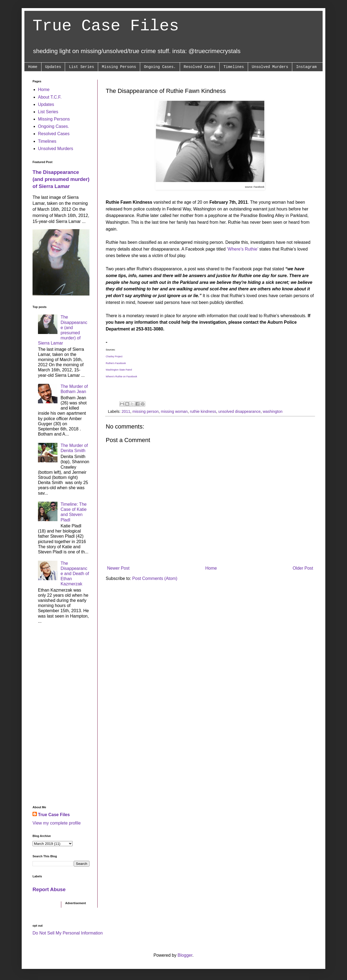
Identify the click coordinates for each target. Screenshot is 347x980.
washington (273, 411)
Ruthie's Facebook (116, 363)
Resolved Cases (200, 67)
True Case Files (106, 26)
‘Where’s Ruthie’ (243, 249)
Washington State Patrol (119, 370)
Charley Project (114, 356)
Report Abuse (49, 889)
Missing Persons (119, 67)
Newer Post (118, 568)
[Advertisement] (61, 716)
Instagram (306, 67)
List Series (81, 67)
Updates (53, 67)
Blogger (185, 955)
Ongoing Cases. (160, 67)
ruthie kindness (203, 411)
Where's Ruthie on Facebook (121, 377)
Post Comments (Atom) (155, 578)
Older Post (303, 568)
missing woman (174, 411)
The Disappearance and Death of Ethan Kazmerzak (75, 574)
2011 (126, 411)
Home (33, 67)
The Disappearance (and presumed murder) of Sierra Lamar (61, 179)
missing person (145, 411)
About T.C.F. (50, 97)
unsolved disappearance (239, 411)
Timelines (234, 67)
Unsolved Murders (270, 67)
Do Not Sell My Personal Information (68, 933)
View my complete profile (57, 823)
